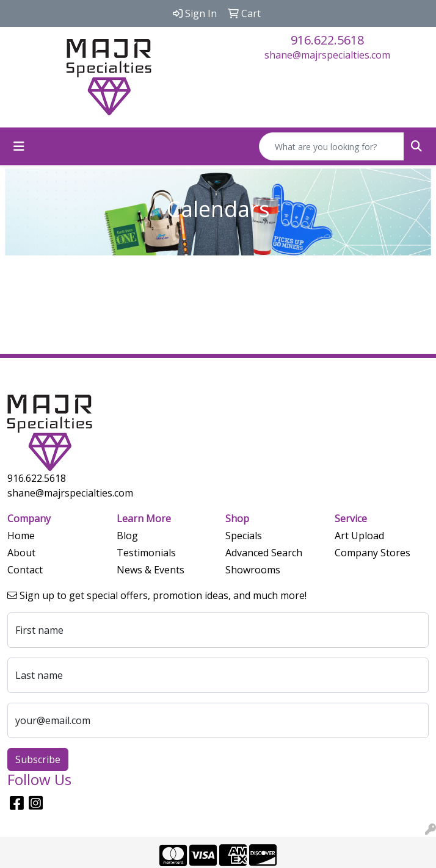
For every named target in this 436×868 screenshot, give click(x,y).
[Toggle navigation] (19, 146)
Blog (127, 536)
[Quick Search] (332, 146)
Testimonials (146, 553)
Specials (244, 536)
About (21, 553)
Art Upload (359, 536)
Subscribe (38, 759)
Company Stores (372, 553)
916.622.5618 (327, 40)
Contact (25, 570)
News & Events (151, 570)
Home (21, 536)
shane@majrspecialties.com (327, 55)
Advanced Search (264, 553)
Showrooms (253, 570)
